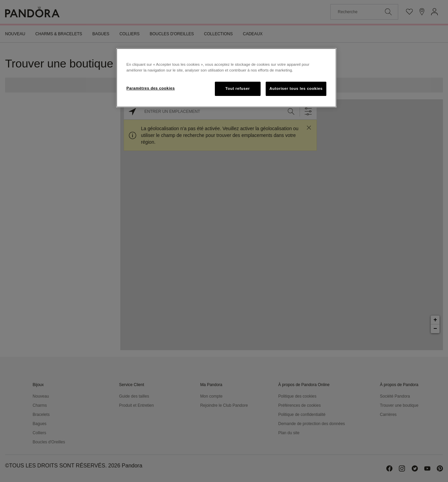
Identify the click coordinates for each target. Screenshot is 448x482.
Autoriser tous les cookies (296, 88)
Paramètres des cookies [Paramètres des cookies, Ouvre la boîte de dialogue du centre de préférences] (151, 88)
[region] (226, 78)
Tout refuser (238, 88)
